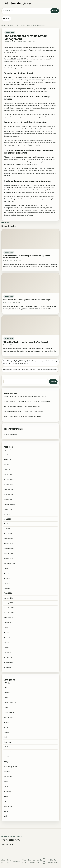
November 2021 (9, 613)
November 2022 (9, 554)
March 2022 (8, 593)
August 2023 (8, 509)
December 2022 (9, 549)
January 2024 (8, 484)
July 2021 (7, 633)
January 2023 (8, 544)
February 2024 (8, 480)
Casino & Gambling (10, 703)
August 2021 (8, 628)
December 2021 (9, 608)
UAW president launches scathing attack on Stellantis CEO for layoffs (27, 401)
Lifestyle (6, 762)
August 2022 (8, 568)
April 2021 (7, 647)
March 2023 (8, 534)
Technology (10, 25)
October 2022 (8, 559)
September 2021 (9, 623)
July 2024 (7, 455)
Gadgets (6, 732)
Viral (5, 801)
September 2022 (9, 563)
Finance (6, 722)
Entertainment (8, 717)
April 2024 (7, 470)
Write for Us (45, 861)
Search (55, 11)
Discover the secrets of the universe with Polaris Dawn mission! (25, 397)
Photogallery (8, 777)
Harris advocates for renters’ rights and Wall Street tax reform (24, 411)
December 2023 (9, 489)
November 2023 (9, 494)
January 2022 (8, 603)
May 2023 (7, 524)
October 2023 (8, 499)
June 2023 (7, 519)
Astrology (7, 683)
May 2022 (7, 583)
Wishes (6, 811)
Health (6, 737)
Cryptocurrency (9, 712)
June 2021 (7, 638)
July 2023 (7, 514)
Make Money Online (10, 767)
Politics (6, 782)
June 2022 (7, 578)
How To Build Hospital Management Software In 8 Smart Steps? (27, 300)
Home (3, 25)
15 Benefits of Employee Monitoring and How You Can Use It (26, 342)
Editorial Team (21, 42)
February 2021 (8, 657)
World (5, 816)
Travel (6, 796)
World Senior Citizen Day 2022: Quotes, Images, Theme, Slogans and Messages (30, 370)
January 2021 (8, 662)
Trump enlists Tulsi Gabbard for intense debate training (22, 406)
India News (7, 747)
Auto (5, 688)
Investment (7, 752)
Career (6, 698)
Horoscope (7, 742)
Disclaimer (17, 861)
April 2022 (7, 588)
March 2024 (8, 475)
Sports (6, 786)
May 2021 (7, 642)
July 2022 (7, 573)
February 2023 (8, 539)
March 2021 (7, 652)
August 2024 (8, 450)
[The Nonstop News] (30, 3)
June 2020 (7, 667)
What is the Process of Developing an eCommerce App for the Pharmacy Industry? (27, 257)
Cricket (6, 707)
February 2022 (8, 598)
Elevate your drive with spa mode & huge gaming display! (23, 416)
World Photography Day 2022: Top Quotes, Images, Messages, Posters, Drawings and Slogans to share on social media (30, 362)
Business (7, 693)
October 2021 (8, 618)
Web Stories (8, 806)
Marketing (7, 772)
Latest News (8, 757)
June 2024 (7, 460)
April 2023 (7, 529)
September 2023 (9, 504)
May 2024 (7, 465)
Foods (6, 727)
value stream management (42, 65)
